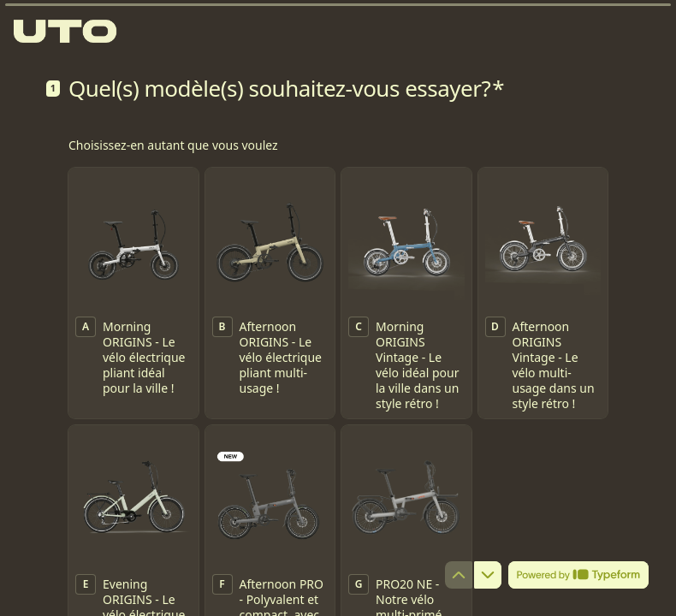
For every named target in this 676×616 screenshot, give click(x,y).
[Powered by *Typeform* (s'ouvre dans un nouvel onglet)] (578, 575)
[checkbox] (133, 293)
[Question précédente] (459, 575)
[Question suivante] (488, 575)
